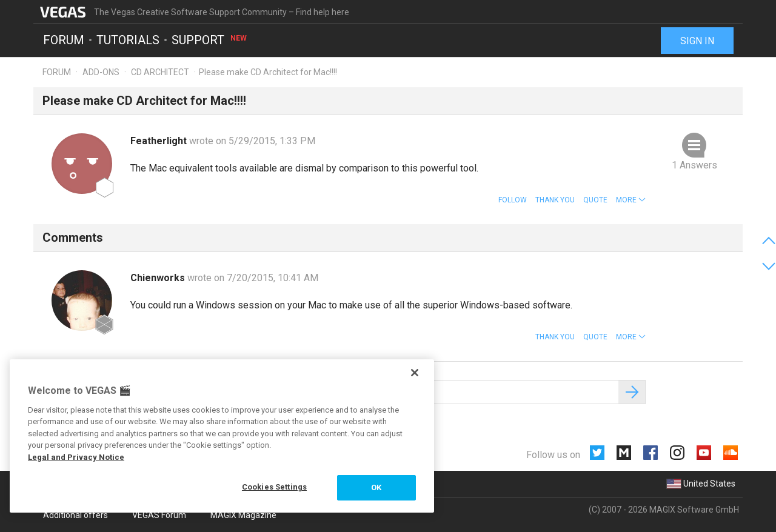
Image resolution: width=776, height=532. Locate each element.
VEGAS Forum (159, 515)
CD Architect (160, 72)
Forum (64, 40)
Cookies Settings (274, 487)
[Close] (415, 373)
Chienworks (159, 278)
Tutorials (128, 40)
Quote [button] (595, 200)
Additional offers (75, 515)
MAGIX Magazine (243, 515)
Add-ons (101, 72)
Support (210, 40)
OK (376, 487)
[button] (631, 200)
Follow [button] (513, 200)
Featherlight (160, 141)
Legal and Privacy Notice (76, 457)
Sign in (697, 41)
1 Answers (694, 165)
